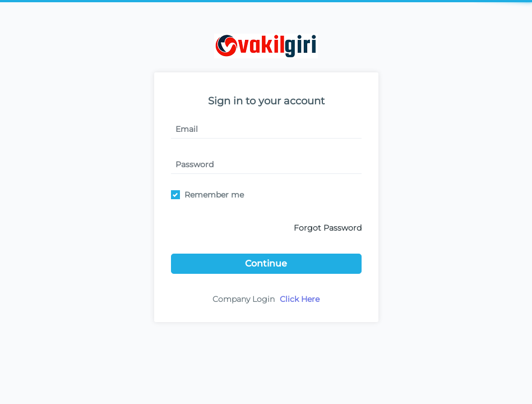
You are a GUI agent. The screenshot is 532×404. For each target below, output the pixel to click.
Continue (266, 263)
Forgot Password (328, 228)
